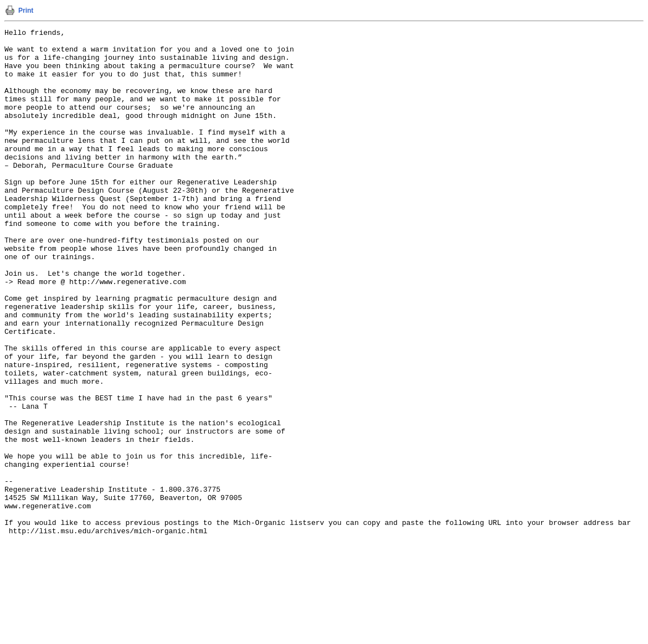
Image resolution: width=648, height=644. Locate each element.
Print (26, 11)
